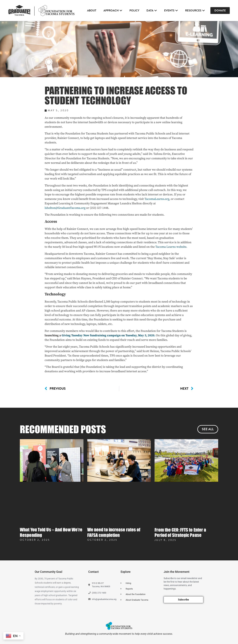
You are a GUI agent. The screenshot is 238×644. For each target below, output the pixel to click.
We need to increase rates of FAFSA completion (114, 532)
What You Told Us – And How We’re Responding (51, 532)
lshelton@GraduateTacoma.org (65, 208)
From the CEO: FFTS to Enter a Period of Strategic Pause (180, 532)
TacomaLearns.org (157, 199)
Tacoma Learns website (171, 247)
